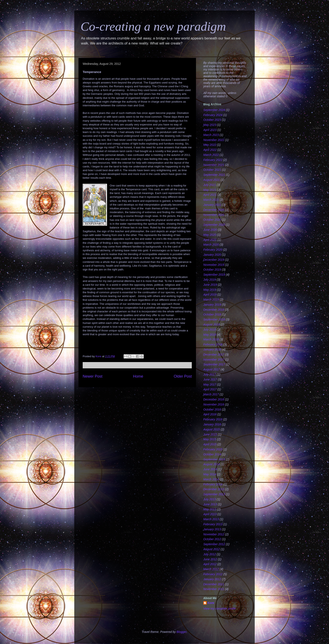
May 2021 (210, 190)
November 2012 (214, 534)
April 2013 (210, 514)
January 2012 (212, 579)
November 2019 (214, 265)
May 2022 (210, 145)
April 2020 (210, 240)
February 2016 (213, 419)
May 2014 (210, 474)
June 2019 (210, 285)
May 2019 (210, 290)
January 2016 (212, 424)
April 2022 (210, 150)
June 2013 (210, 504)
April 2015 (210, 444)
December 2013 (214, 489)
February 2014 (213, 484)
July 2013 (210, 499)
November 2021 (214, 165)
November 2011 (214, 589)
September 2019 (214, 275)
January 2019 (212, 305)
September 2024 (214, 110)
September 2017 (214, 364)
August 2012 (212, 549)
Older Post (183, 376)
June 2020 (210, 230)
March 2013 (211, 519)
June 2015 (210, 434)
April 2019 (210, 295)
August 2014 (212, 464)
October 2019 (212, 270)
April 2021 (210, 195)
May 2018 (210, 335)
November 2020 (214, 215)
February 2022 (213, 160)
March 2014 (211, 479)
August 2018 (212, 325)
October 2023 (212, 120)
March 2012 (211, 569)
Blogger (181, 632)
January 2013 (212, 529)
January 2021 (212, 205)
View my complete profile (220, 609)
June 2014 (210, 469)
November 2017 (214, 360)
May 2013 (210, 509)
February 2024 (213, 115)
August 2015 (212, 429)
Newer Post (93, 376)
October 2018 (212, 314)
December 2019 (214, 260)
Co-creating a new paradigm (153, 26)
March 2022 (211, 155)
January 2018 (212, 349)
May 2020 (210, 235)
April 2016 (210, 414)
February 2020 (213, 250)
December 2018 (214, 310)
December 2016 (214, 399)
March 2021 (211, 200)
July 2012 (210, 554)
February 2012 (213, 574)
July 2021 (210, 185)
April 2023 (210, 130)
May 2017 (210, 385)
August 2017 (212, 369)
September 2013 (214, 494)
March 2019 (211, 300)
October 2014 (212, 454)
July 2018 (210, 330)
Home (138, 376)
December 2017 (214, 355)
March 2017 (211, 394)
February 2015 (213, 449)
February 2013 (213, 524)
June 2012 (210, 559)
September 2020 (214, 225)
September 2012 (214, 544)
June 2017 (210, 379)
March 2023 (211, 135)
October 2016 (212, 409)
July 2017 (210, 374)
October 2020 (212, 220)
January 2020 (212, 255)
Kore (211, 603)
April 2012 (210, 564)
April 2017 (210, 389)
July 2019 (210, 280)
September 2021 (214, 175)
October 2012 (212, 539)
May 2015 (210, 439)
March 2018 (211, 339)
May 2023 (210, 125)
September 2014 (214, 459)
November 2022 (214, 140)
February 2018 (213, 344)
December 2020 (214, 210)
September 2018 (214, 319)
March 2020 (211, 245)
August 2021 (212, 180)
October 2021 (212, 170)
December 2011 (214, 584)
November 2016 (214, 404)
